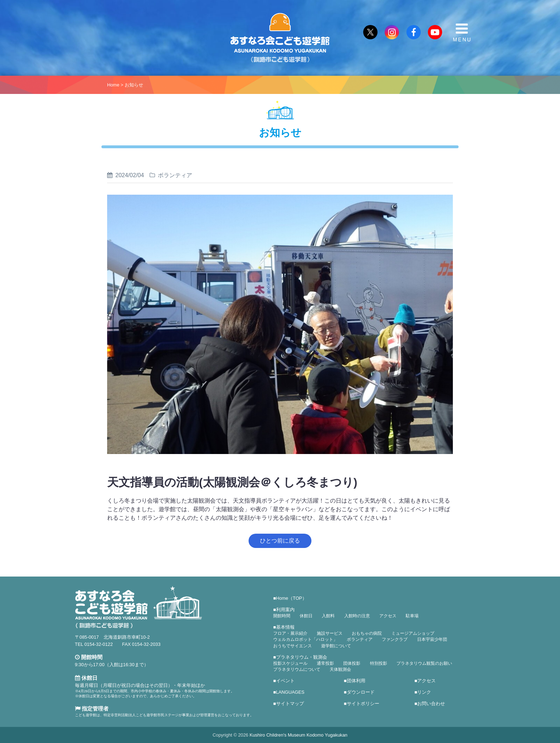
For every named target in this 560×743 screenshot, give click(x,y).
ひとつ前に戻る (280, 541)
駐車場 (412, 616)
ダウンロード (361, 692)
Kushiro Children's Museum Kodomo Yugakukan (299, 735)
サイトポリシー (363, 704)
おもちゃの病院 (367, 633)
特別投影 (379, 663)
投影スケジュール (290, 663)
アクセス (388, 616)
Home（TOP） (291, 598)
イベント (285, 681)
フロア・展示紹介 (290, 633)
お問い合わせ (431, 704)
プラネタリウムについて (297, 669)
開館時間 (282, 616)
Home (113, 85)
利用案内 (285, 610)
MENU (462, 33)
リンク (424, 692)
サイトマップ (290, 704)
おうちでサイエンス (292, 646)
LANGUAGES (290, 692)
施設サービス (330, 633)
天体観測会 (340, 669)
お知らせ (134, 85)
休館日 (306, 616)
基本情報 (285, 627)
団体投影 (352, 663)
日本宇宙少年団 (432, 639)
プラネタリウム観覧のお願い (424, 663)
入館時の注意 (357, 616)
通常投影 (325, 663)
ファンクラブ (395, 639)
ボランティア (360, 639)
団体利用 (356, 681)
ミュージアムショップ (413, 633)
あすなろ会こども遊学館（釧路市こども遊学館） (280, 38)
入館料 (328, 616)
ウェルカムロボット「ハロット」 (305, 639)
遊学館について (336, 646)
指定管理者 (92, 709)
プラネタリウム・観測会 (302, 657)
